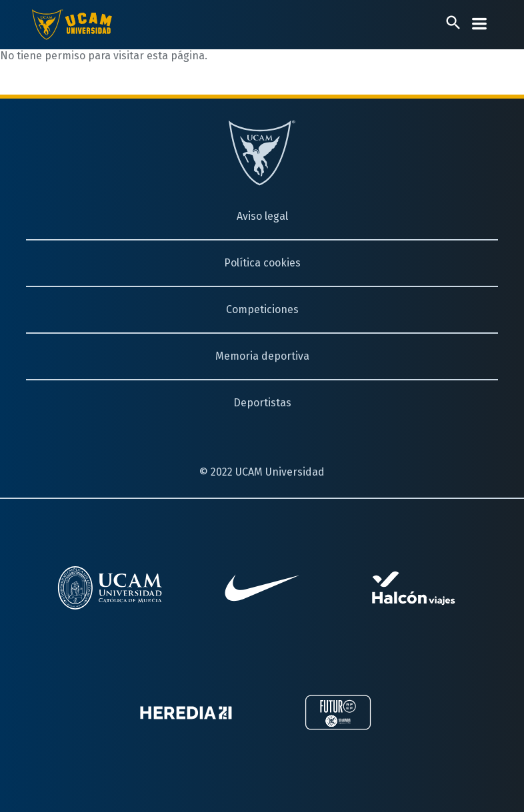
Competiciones (262, 309)
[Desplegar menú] (479, 24)
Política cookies (262, 263)
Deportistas (262, 403)
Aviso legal (262, 216)
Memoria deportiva (262, 356)
